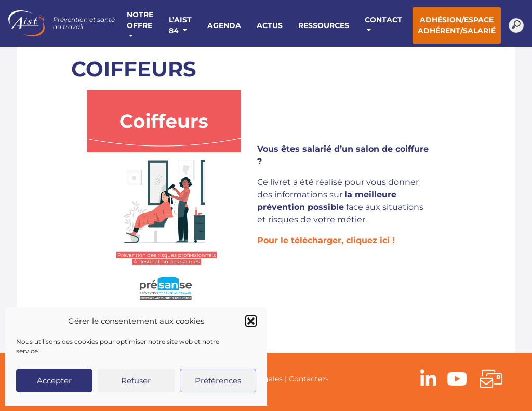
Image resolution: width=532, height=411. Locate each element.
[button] (251, 321)
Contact (383, 20)
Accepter (54, 381)
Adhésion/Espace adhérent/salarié (457, 25)
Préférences (218, 381)
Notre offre (140, 20)
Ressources (324, 25)
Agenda (224, 25)
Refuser (136, 381)
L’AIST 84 (180, 25)
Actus (270, 25)
